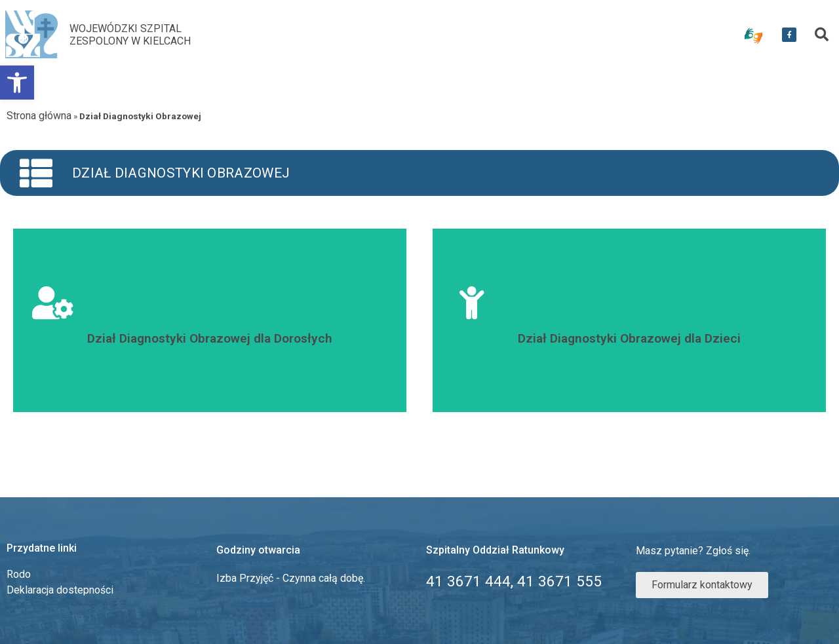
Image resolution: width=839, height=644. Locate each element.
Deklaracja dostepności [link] (60, 590)
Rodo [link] (19, 574)
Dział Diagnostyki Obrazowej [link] (181, 173)
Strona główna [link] (39, 116)
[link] (17, 83)
